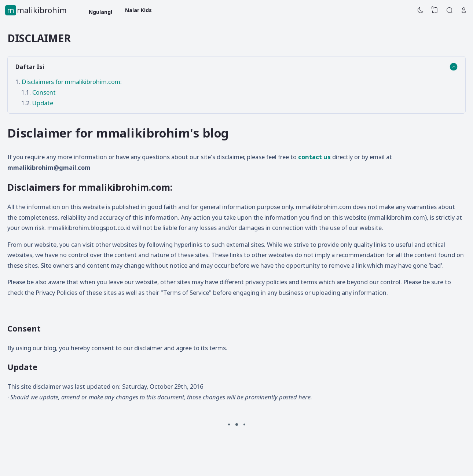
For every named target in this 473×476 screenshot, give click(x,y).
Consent (44, 92)
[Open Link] (464, 10)
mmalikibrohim (37, 10)
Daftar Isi (30, 67)
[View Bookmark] (435, 10)
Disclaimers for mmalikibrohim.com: (72, 82)
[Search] (450, 10)
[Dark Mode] (421, 10)
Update (43, 103)
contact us (314, 157)
